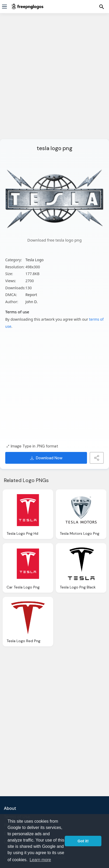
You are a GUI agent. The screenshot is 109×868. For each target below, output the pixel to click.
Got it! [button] (83, 841)
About (10, 808)
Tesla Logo (34, 260)
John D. (32, 302)
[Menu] (4, 7)
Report (31, 295)
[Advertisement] (54, 79)
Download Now (46, 458)
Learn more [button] (40, 860)
